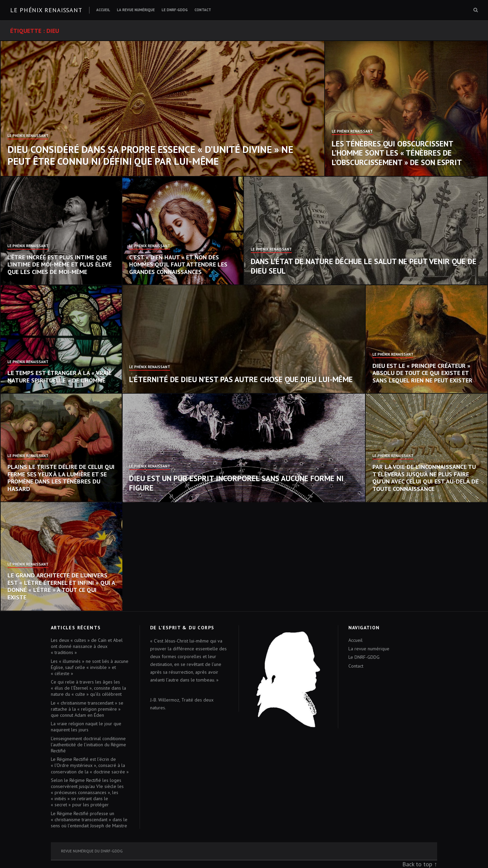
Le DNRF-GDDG (175, 10)
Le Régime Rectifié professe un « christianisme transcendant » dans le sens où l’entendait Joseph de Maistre (89, 820)
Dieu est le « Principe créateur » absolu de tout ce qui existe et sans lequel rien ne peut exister (422, 373)
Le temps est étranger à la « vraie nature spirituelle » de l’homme (59, 377)
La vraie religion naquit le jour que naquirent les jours (86, 727)
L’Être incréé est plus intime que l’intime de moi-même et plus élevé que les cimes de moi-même (59, 264)
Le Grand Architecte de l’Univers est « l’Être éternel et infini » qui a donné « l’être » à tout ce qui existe (61, 586)
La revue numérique (136, 10)
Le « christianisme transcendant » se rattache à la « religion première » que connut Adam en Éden (87, 709)
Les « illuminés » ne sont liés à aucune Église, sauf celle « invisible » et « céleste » (90, 667)
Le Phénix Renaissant (28, 136)
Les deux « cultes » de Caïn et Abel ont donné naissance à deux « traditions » (87, 646)
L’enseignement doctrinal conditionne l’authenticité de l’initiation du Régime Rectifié (88, 745)
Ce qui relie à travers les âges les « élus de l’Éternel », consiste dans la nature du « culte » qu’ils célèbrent (88, 688)
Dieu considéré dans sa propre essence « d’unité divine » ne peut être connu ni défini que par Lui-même (150, 155)
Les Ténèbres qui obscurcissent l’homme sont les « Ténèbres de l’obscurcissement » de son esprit (397, 153)
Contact (203, 10)
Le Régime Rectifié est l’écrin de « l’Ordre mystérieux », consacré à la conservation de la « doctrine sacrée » (90, 765)
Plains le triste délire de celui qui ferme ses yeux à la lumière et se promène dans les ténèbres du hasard (61, 478)
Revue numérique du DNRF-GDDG (92, 851)
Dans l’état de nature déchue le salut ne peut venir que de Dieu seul (364, 266)
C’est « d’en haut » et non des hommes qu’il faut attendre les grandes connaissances (178, 264)
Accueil (103, 10)
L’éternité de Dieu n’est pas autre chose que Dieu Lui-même (241, 379)
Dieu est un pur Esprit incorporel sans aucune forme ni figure (236, 483)
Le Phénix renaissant (46, 10)
